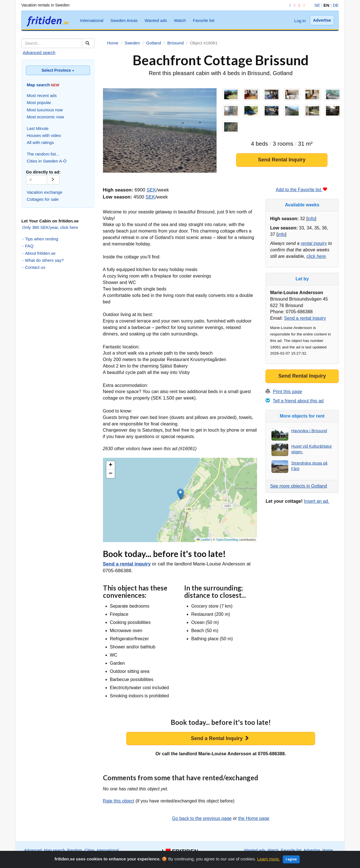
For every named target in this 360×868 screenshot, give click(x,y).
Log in (300, 21)
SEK (151, 190)
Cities (89, 850)
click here (316, 256)
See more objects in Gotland (298, 486)
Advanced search (39, 52)
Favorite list (204, 20)
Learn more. (268, 859)
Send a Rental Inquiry (220, 738)
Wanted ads (156, 20)
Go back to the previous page (202, 818)
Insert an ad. (317, 501)
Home (328, 850)
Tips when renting (42, 239)
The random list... (43, 154)
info (311, 219)
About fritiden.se (40, 253)
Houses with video (44, 135)
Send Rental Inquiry (282, 161)
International (92, 20)
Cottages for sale (43, 199)
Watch (180, 20)
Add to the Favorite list (301, 190)
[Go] (53, 180)
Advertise (322, 20)
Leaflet (203, 540)
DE (336, 5)
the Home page (254, 818)
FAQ (29, 246)
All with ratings (40, 142)
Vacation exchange (44, 192)
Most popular (39, 102)
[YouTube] (298, 5)
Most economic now (45, 117)
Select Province (58, 70)
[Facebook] (289, 5)
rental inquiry (314, 243)
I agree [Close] (291, 859)
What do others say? (44, 260)
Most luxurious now (45, 110)
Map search (55, 850)
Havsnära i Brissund (309, 431)
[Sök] (88, 43)
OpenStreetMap (227, 540)
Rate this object (119, 801)
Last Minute (38, 128)
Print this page (287, 392)
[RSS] (303, 5)
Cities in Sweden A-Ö (47, 161)
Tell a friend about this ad (298, 401)
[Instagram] (294, 5)
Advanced (33, 850)
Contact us (35, 267)
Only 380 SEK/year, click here (50, 227)
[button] (180, 494)
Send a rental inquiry (127, 564)
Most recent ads (42, 95)
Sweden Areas (124, 20)
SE (317, 5)
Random (75, 850)
